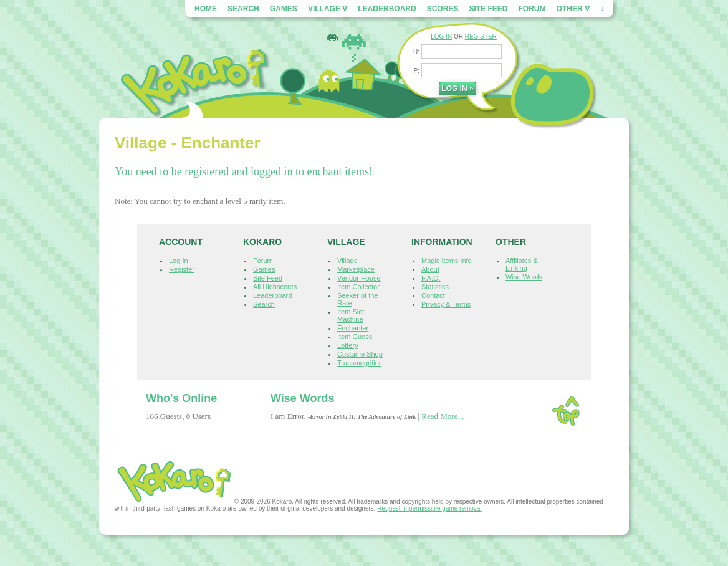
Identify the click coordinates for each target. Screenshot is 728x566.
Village (347, 261)
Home (206, 9)
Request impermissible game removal (429, 508)
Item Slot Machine (351, 315)
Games (284, 9)
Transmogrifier (359, 363)
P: (417, 71)
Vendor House (359, 278)
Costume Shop (360, 354)
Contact (433, 295)
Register (182, 269)
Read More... (443, 416)
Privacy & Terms (446, 304)
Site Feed (488, 9)
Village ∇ (328, 9)
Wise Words (524, 277)
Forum (532, 9)
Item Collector (358, 287)
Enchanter (353, 328)
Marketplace (356, 269)
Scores (443, 9)
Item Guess (355, 337)
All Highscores (275, 287)
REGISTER (481, 36)
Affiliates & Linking (522, 264)
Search (243, 9)
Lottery (348, 345)
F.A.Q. (431, 278)
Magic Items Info (447, 261)
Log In (179, 261)
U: (417, 52)
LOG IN (441, 36)
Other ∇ (573, 9)
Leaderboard (387, 9)
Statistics (435, 287)
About (430, 269)
